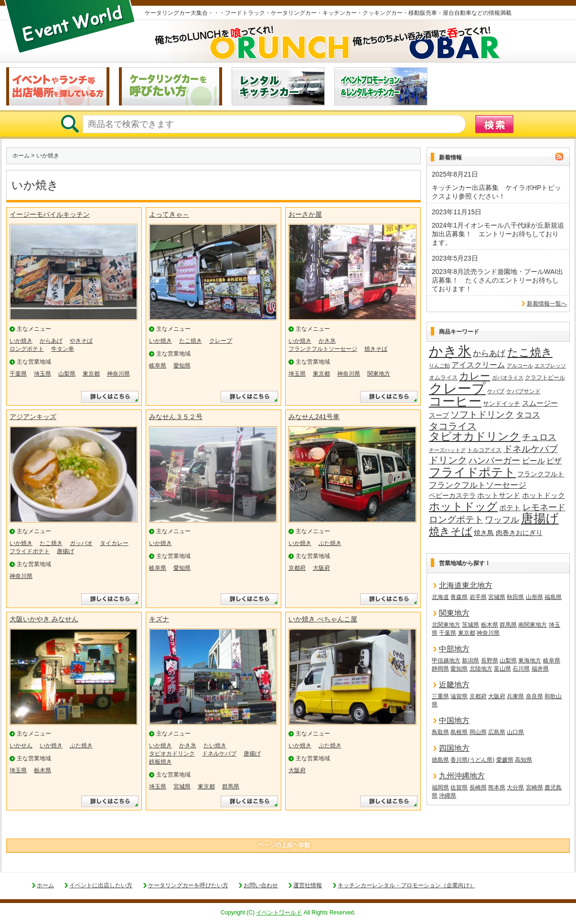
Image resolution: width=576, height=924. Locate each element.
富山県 (502, 669)
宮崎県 (534, 787)
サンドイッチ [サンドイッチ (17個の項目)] (501, 404)
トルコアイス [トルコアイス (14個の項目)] (484, 450)
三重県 (440, 696)
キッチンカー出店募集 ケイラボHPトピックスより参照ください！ (496, 192)
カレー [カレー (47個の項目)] (475, 376)
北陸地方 (481, 669)
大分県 (515, 787)
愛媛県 (505, 760)
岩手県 (478, 597)
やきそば (81, 341)
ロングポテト (27, 349)
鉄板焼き (160, 762)
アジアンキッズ (33, 417)
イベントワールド (279, 913)
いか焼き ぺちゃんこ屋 (323, 619)
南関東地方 (533, 625)
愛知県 (182, 366)
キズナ (159, 619)
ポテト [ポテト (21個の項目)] (510, 508)
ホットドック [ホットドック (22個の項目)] (544, 495)
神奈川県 (118, 374)
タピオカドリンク (172, 754)
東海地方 (530, 661)
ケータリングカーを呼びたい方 (188, 885)
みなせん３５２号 (176, 417)
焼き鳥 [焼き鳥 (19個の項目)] (484, 533)
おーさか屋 (305, 214)
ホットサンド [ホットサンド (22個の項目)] (499, 495)
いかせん (21, 745)
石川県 (521, 669)
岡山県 (478, 732)
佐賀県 (459, 787)
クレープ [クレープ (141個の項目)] (457, 388)
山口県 (515, 732)
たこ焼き (191, 341)
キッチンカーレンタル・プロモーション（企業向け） (406, 885)
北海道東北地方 (466, 585)
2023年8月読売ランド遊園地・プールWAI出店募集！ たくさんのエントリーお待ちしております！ (497, 280)
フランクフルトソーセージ (323, 349)
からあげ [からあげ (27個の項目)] (489, 353)
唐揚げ (65, 551)
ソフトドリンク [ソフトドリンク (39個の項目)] (482, 415)
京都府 (297, 568)
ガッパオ (81, 543)
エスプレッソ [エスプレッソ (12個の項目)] (550, 366)
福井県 (540, 669)
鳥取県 (440, 732)
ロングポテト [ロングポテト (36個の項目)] (456, 520)
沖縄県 (448, 796)
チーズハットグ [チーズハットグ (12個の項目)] (447, 450)
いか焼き (21, 341)
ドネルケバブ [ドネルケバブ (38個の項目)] (531, 449)
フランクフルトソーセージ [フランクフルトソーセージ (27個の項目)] (478, 485)
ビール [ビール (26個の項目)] (533, 461)
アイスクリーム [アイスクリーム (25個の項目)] (478, 365)
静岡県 (440, 669)
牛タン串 (63, 349)
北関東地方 (446, 625)
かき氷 (327, 341)
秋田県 (515, 597)
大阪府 (321, 568)
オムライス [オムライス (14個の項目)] (443, 378)
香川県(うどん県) (472, 760)
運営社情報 (308, 885)
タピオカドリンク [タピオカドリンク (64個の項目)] (475, 437)
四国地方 (454, 748)
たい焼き (215, 745)
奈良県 (534, 696)
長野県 (490, 661)
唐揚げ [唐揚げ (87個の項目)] (540, 519)
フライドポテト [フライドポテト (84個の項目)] (472, 472)
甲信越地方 (446, 661)
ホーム (21, 156)
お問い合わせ (261, 885)
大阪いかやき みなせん (44, 619)
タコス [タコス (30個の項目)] (528, 415)
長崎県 (478, 787)
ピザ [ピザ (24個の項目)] (554, 461)
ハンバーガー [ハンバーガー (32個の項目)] (494, 461)
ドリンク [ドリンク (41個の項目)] (448, 460)
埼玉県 (43, 374)
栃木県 (43, 770)
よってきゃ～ (169, 214)
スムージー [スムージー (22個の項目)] (540, 403)
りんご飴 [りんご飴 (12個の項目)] (439, 366)
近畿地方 (454, 685)
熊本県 (497, 787)
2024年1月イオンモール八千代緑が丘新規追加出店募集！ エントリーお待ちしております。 (498, 234)
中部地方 (454, 649)
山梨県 (67, 374)
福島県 (553, 597)
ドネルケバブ (219, 754)
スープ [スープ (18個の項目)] (439, 415)
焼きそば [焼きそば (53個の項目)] (451, 532)
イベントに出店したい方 (101, 885)
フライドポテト (30, 551)
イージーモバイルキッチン (50, 214)
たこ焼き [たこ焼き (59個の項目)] (530, 353)
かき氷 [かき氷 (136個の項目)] (450, 352)
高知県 (523, 760)
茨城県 (470, 625)
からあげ (51, 341)
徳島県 (440, 760)
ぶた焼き (330, 543)
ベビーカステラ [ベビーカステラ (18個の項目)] (452, 496)
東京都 (91, 374)
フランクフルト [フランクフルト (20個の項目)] (541, 474)
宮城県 (182, 787)
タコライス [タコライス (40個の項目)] (453, 426)
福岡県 (440, 787)
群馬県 (231, 787)
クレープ (221, 341)
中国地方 (454, 720)
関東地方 (379, 374)
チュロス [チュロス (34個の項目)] (539, 437)
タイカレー (114, 543)
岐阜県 (158, 366)
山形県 (534, 597)
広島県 (497, 732)
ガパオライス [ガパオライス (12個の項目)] (508, 378)
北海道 (440, 597)
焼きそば (376, 349)
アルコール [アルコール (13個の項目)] (520, 366)
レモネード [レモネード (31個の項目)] (544, 507)
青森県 (459, 597)
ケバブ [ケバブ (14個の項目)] (496, 391)
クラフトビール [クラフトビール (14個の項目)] (545, 378)
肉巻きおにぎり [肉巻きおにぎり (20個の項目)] (519, 533)
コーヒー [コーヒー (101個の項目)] (455, 402)
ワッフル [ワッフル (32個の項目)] (502, 520)
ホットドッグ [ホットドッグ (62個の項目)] (463, 507)
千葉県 (18, 374)
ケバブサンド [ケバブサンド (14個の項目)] (523, 391)
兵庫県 (515, 696)
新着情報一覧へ (547, 304)
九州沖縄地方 (462, 776)
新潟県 (470, 661)
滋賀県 (459, 696)
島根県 (459, 732)
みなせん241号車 (314, 417)
